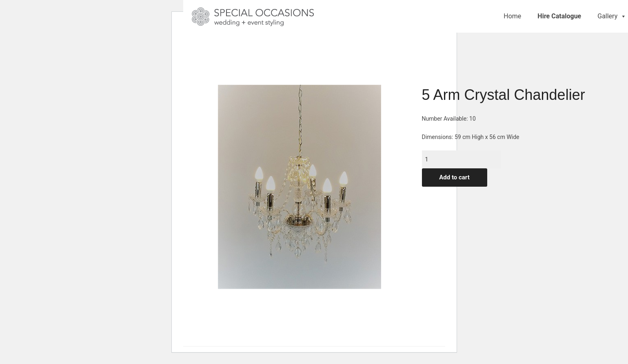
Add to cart (454, 177)
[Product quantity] (462, 159)
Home (512, 16)
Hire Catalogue (559, 16)
